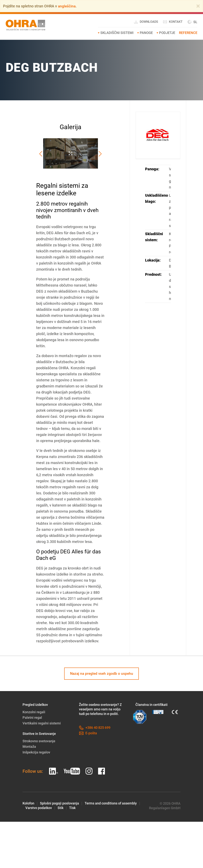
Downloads (146, 22)
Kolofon (28, 803)
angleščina (67, 6)
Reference (188, 33)
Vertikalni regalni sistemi (42, 723)
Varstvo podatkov (39, 807)
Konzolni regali (34, 712)
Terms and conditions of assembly (111, 803)
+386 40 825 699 (95, 728)
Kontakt (173, 22)
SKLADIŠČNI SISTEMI (117, 33)
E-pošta (88, 734)
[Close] (198, 6)
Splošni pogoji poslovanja (59, 803)
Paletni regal (32, 718)
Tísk (72, 807)
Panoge (146, 33)
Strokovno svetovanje (39, 741)
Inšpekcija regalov (36, 752)
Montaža (29, 746)
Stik (61, 807)
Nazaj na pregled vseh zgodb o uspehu (101, 674)
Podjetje (167, 33)
